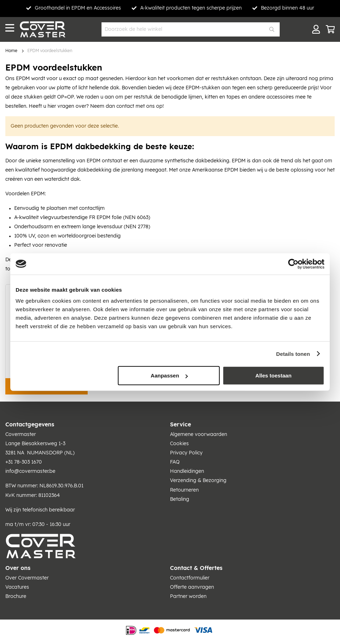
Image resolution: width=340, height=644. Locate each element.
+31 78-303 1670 (24, 462)
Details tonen (293, 354)
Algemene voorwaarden (199, 435)
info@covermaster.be (30, 471)
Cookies (179, 444)
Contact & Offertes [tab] (196, 568)
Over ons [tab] (18, 568)
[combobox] (191, 29)
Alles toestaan (274, 376)
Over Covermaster (27, 578)
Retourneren (184, 490)
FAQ (175, 462)
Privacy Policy (186, 453)
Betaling (180, 499)
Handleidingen (187, 471)
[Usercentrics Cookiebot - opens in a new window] (293, 264)
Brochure (16, 597)
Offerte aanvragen (192, 587)
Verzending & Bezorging (198, 481)
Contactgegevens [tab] (30, 425)
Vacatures (17, 587)
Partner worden (188, 597)
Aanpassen (169, 376)
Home (11, 51)
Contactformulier (190, 578)
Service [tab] (180, 425)
